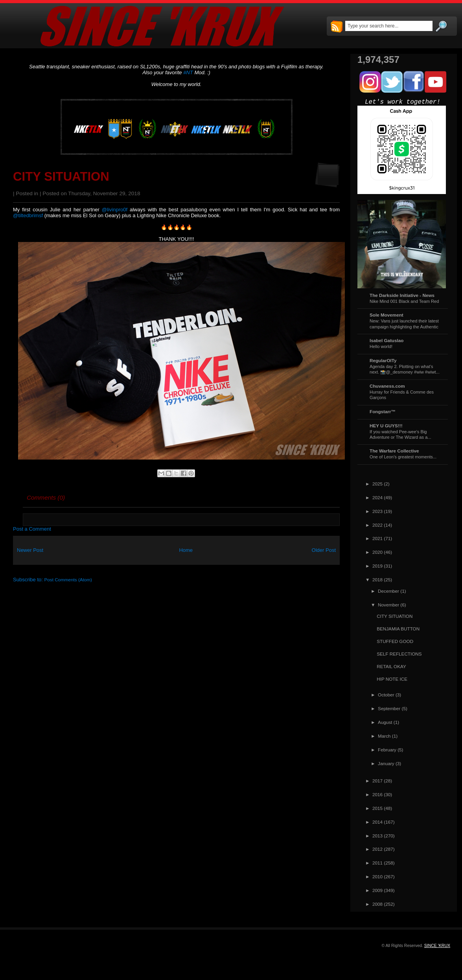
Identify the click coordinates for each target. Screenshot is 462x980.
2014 (377, 822)
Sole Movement (387, 315)
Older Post (324, 550)
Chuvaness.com (387, 386)
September (389, 708)
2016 (377, 794)
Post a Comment (32, 529)
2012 (377, 849)
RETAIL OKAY (391, 666)
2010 (377, 877)
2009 (377, 890)
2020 (377, 552)
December (388, 591)
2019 (377, 566)
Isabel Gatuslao (387, 340)
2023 (377, 511)
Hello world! (381, 346)
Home (186, 550)
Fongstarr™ (383, 411)
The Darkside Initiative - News (402, 295)
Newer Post (30, 550)
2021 (377, 538)
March (384, 736)
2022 (377, 525)
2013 (377, 836)
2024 (377, 497)
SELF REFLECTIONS (399, 654)
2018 (377, 580)
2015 (377, 808)
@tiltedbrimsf (28, 215)
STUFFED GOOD (395, 641)
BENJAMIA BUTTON (398, 629)
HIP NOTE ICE (392, 679)
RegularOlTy (383, 360)
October (386, 695)
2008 (377, 904)
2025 (377, 484)
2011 (377, 863)
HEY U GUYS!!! (386, 426)
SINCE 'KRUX (437, 945)
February (387, 750)
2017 (377, 781)
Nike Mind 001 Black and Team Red (404, 301)
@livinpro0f (115, 210)
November (388, 605)
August (385, 722)
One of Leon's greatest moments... (403, 457)
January (386, 763)
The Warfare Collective (394, 451)
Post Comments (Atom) (68, 580)
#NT (188, 72)
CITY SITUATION (61, 177)
